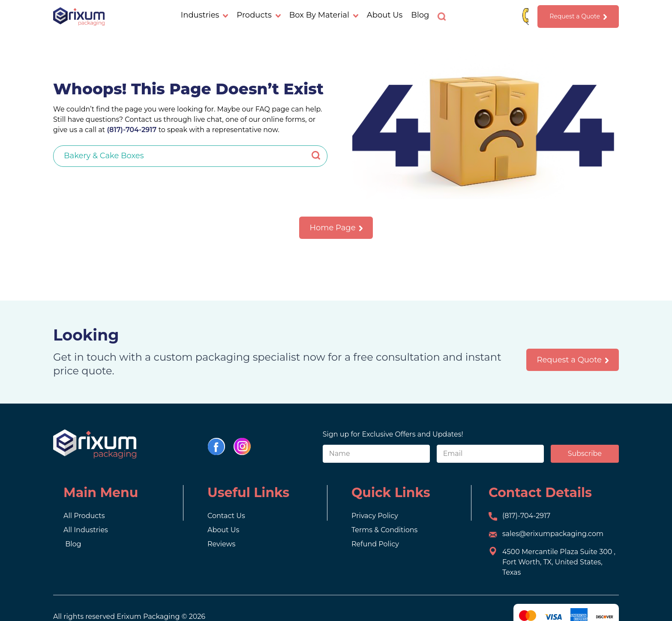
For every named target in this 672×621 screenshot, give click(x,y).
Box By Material (324, 15)
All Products (84, 516)
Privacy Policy (375, 516)
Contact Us (226, 516)
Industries (205, 15)
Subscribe (585, 454)
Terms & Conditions (384, 530)
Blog (420, 15)
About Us (385, 15)
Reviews (221, 544)
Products (258, 15)
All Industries (86, 530)
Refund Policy (375, 544)
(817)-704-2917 (132, 130)
